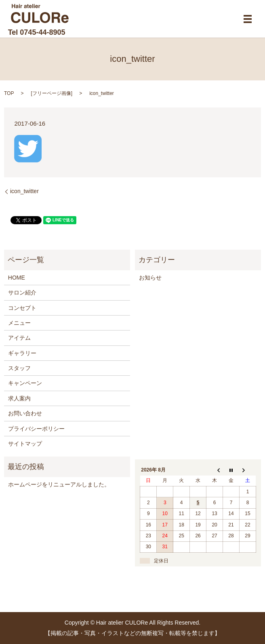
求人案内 (19, 398)
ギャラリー (22, 353)
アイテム (19, 338)
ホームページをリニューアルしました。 (59, 484)
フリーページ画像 (52, 93)
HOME (17, 278)
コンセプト (22, 308)
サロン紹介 (22, 293)
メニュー (19, 323)
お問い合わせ (25, 413)
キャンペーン (25, 383)
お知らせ (150, 278)
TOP (9, 93)
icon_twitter (24, 191)
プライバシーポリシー (36, 429)
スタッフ (19, 368)
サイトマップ (25, 444)
